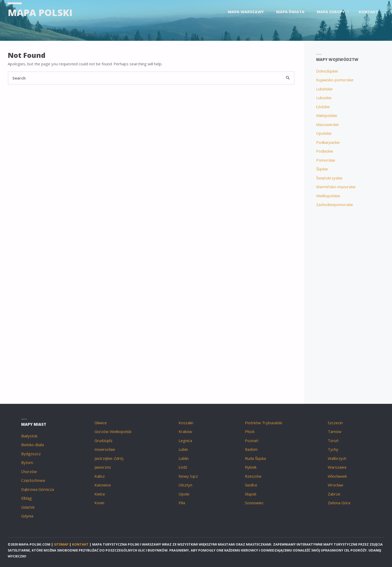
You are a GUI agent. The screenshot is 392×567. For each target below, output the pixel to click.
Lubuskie (324, 98)
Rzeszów (253, 476)
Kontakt (80, 544)
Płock (250, 431)
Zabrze (334, 494)
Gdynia (27, 516)
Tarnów (335, 431)
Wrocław (335, 485)
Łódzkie (323, 107)
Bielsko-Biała (33, 445)
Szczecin (335, 423)
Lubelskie (324, 89)
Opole (184, 494)
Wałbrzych (337, 458)
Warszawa (337, 467)
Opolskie (324, 133)
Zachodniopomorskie (335, 204)
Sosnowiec (254, 503)
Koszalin (186, 423)
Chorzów (29, 471)
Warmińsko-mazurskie (336, 187)
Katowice (103, 485)
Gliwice (101, 423)
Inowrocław (105, 449)
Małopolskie (327, 115)
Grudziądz (103, 440)
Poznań (252, 440)
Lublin (184, 458)
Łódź (183, 467)
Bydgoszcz (31, 454)
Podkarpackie (328, 142)
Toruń (333, 440)
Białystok (29, 436)
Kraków (185, 431)
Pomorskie (326, 160)
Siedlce (251, 485)
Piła (182, 503)
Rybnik (251, 467)
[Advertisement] (348, 299)
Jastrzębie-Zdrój (109, 458)
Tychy (333, 449)
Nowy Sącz (188, 476)
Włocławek (337, 476)
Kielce (100, 494)
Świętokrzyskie (329, 178)
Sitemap (61, 544)
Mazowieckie (327, 124)
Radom (251, 449)
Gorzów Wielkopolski (113, 431)
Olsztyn (185, 485)
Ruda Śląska (255, 458)
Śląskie (322, 169)
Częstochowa (33, 480)
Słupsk (251, 494)
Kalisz (100, 476)
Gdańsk (28, 507)
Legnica (185, 440)
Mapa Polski (40, 12)
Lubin (183, 449)
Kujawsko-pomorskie (335, 80)
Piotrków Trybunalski (263, 423)
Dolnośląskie (327, 71)
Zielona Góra (339, 503)
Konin (99, 503)
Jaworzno (103, 467)
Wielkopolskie (328, 196)
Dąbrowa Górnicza (38, 489)
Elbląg (26, 498)
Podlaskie (325, 151)
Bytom (27, 462)
